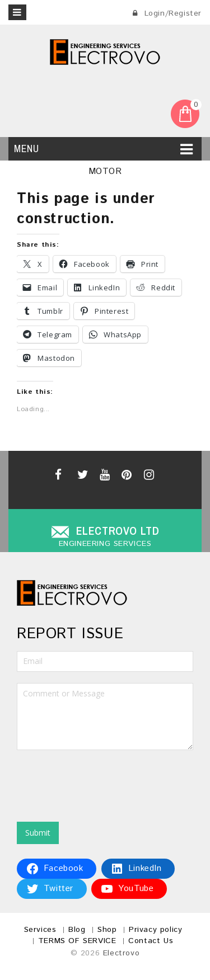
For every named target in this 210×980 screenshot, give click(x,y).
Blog (77, 930)
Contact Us (151, 941)
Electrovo (121, 953)
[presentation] (102, 783)
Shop (107, 930)
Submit (38, 833)
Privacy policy (155, 930)
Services (40, 930)
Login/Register (167, 13)
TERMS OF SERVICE (77, 941)
